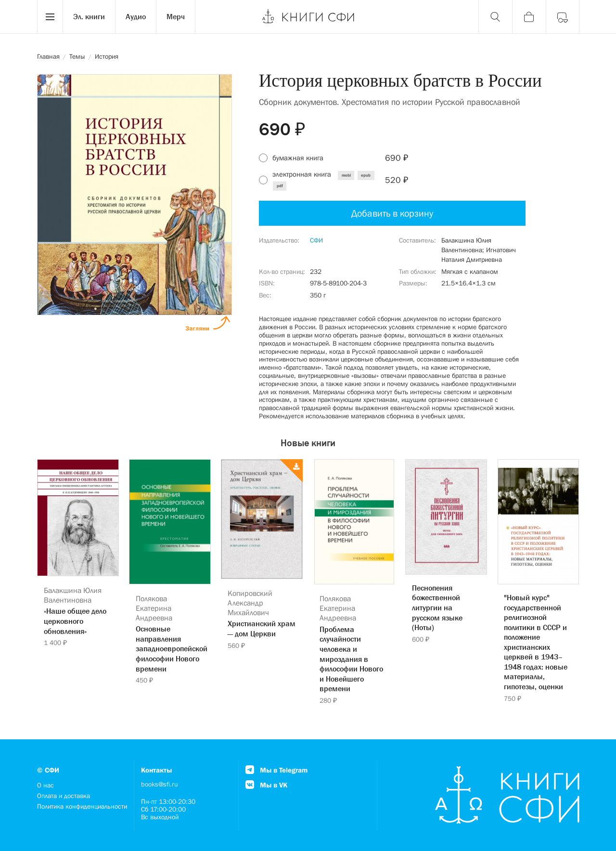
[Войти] (563, 17)
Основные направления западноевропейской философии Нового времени (170, 648)
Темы (77, 56)
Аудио (136, 16)
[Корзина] (529, 17)
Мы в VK (266, 785)
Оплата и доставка (64, 796)
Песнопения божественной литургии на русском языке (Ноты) (437, 607)
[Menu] (50, 17)
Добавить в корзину (392, 213)
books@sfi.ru (160, 784)
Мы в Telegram (276, 770)
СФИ (316, 240)
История (107, 56)
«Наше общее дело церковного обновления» (75, 621)
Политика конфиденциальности (82, 806)
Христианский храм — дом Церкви (262, 628)
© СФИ (48, 770)
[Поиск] (495, 17)
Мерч (176, 16)
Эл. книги (89, 16)
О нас (45, 785)
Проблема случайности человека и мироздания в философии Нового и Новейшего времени (351, 659)
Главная (48, 56)
